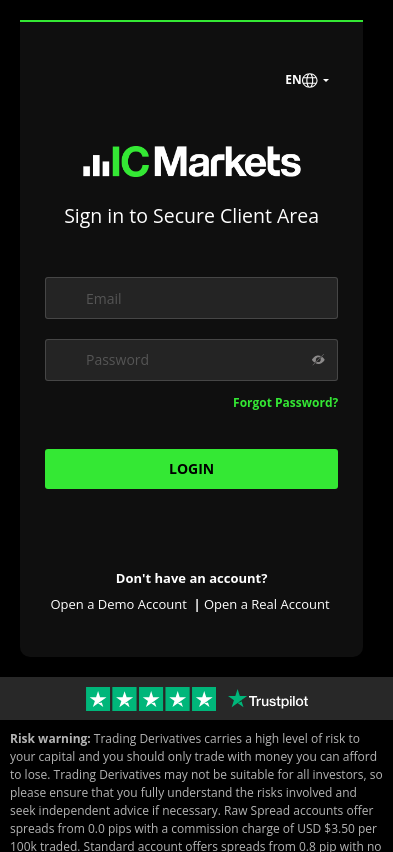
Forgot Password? (285, 402)
